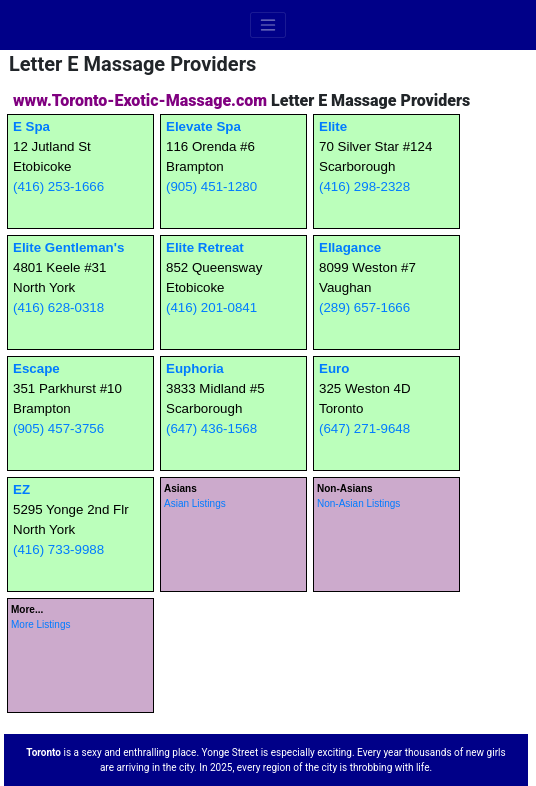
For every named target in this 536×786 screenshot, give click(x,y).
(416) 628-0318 (58, 307)
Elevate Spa (203, 126)
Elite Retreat (205, 247)
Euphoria (195, 368)
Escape (36, 368)
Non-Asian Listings (358, 503)
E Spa (31, 126)
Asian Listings (195, 503)
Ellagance (350, 247)
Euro (334, 368)
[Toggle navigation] (268, 25)
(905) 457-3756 (58, 428)
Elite (333, 126)
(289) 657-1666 (364, 307)
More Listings (40, 624)
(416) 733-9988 (58, 549)
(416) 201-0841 (211, 307)
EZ (21, 489)
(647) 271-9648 (364, 428)
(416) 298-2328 (364, 186)
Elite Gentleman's (68, 247)
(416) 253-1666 (58, 186)
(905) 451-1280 (211, 186)
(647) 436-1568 (211, 428)
